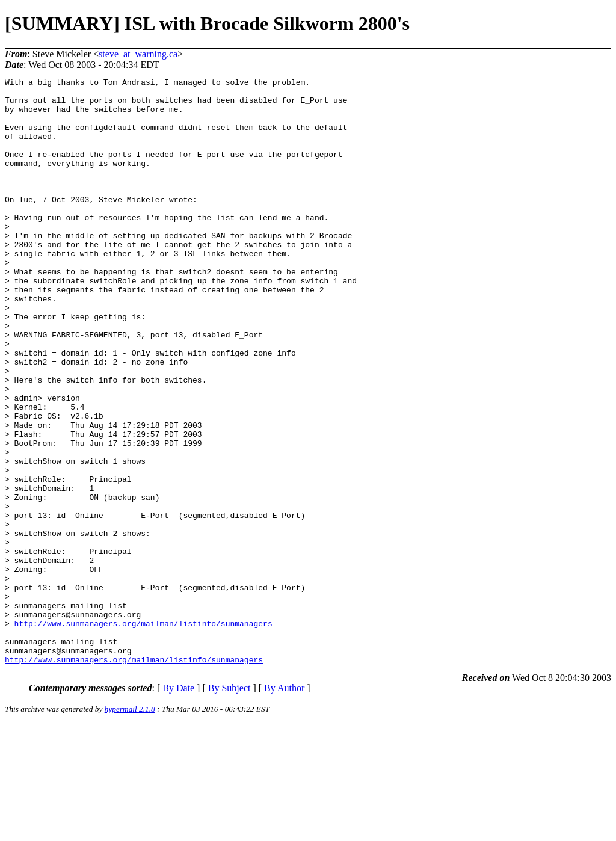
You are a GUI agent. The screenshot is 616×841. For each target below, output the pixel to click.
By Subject (229, 805)
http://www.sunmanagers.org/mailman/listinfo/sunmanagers (143, 733)
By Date (178, 805)
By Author (284, 805)
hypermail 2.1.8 (130, 826)
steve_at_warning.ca (138, 54)
